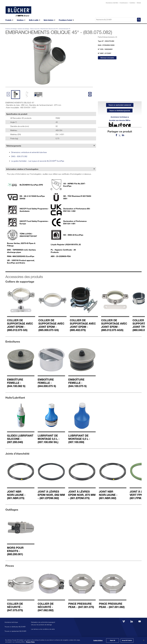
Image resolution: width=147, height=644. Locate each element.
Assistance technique (119, 117)
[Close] (144, 640)
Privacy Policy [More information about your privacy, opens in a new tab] (30, 642)
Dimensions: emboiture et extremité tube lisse (29, 152)
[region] (73, 640)
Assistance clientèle (112, 3)
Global (139, 3)
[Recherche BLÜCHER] (116, 20)
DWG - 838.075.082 (19, 156)
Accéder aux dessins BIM (119, 121)
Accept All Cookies (127, 641)
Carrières (132, 3)
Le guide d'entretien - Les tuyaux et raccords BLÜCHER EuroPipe (38, 161)
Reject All (113, 641)
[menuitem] (9, 20)
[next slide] (90, 94)
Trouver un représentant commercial (120, 105)
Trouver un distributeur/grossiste (120, 111)
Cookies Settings (98, 641)
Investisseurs (124, 3)
